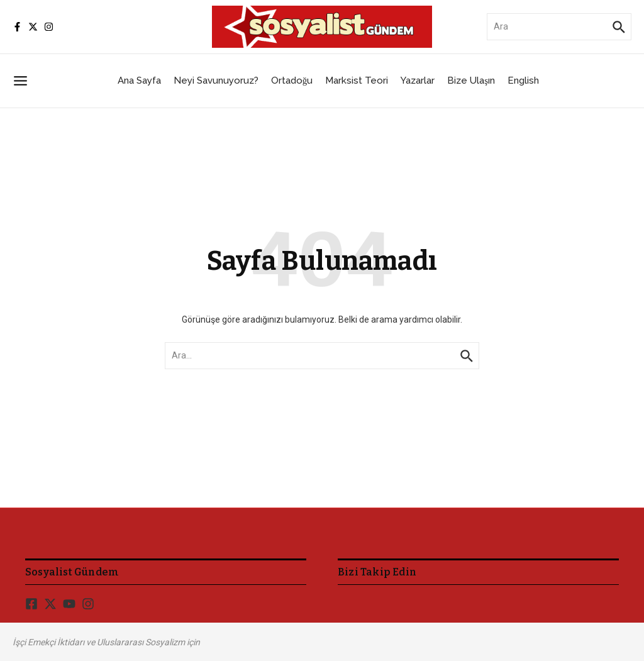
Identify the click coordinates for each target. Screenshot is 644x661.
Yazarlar (418, 81)
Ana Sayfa (139, 81)
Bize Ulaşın (471, 81)
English (523, 81)
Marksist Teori (357, 81)
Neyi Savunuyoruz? (216, 81)
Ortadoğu (292, 81)
